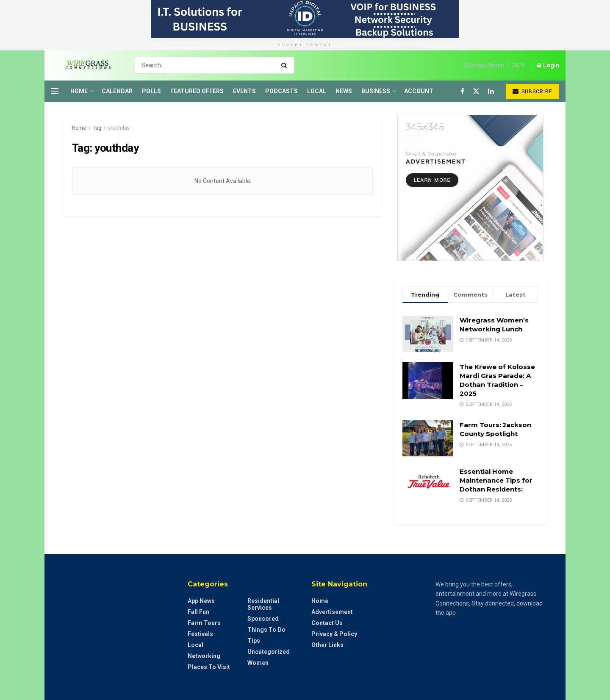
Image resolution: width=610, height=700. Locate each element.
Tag (97, 128)
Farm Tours (204, 623)
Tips (254, 641)
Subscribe (532, 91)
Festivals (200, 634)
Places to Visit (209, 667)
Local (317, 91)
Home (79, 91)
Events (244, 91)
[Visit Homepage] (85, 65)
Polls (151, 91)
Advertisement (332, 612)
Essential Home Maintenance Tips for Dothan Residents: (496, 480)
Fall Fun (198, 612)
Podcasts (281, 91)
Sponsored (263, 619)
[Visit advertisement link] (305, 19)
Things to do (266, 630)
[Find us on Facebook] (462, 91)
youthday (119, 128)
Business (376, 91)
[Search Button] (286, 65)
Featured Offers (197, 91)
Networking (204, 656)
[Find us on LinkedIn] (491, 91)
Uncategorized (269, 652)
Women (258, 663)
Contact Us (327, 623)
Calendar (117, 91)
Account (419, 91)
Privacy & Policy (334, 634)
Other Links (327, 645)
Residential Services (263, 604)
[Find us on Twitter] (476, 91)
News (344, 91)
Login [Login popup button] (548, 65)
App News (201, 601)
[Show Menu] (55, 91)
